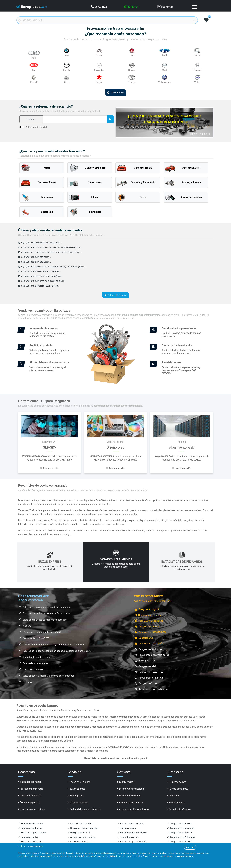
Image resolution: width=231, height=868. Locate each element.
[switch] (22, 127)
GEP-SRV (49, 447)
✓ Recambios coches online (132, 833)
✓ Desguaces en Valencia (180, 828)
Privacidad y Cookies (179, 809)
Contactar (173, 796)
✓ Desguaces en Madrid (180, 842)
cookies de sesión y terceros (71, 853)
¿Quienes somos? (177, 782)
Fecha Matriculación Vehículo (84, 809)
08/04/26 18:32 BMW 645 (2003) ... (36, 257)
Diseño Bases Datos (129, 796)
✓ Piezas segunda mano (130, 824)
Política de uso (176, 803)
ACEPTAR (190, 847)
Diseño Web (115, 447)
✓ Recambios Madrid (29, 842)
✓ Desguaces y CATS (79, 833)
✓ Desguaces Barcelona (180, 824)
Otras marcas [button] (116, 93)
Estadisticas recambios (31, 809)
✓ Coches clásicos (127, 828)
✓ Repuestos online (29, 837)
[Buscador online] (107, 20)
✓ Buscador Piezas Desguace (83, 828)
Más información (49, 468)
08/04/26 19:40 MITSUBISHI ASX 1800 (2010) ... (42, 243)
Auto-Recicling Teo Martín (151, 689)
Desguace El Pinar (147, 626)
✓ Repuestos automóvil (31, 828)
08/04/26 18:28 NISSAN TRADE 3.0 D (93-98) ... (42, 271)
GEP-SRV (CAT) (126, 782)
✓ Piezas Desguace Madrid (132, 842)
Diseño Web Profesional (131, 789)
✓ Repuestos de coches (31, 824)
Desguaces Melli (146, 666)
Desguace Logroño (147, 609)
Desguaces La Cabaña (149, 644)
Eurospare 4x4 (145, 661)
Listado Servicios (78, 803)
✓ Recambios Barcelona (81, 824)
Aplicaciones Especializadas (133, 809)
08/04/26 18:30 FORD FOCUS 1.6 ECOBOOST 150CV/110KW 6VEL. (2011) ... (56, 267)
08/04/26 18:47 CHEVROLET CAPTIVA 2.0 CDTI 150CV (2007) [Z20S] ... (53, 252)
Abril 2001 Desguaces (149, 621)
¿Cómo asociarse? (178, 789)
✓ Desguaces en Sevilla (179, 833)
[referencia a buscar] (75, 119)
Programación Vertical (130, 803)
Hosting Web (75, 796)
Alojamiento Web (182, 447)
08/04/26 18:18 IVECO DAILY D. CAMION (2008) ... (43, 276)
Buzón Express (76, 789)
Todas (31, 119)
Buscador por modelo (31, 789)
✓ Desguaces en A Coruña (181, 837)
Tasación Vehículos (79, 782)
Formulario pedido (29, 802)
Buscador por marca (30, 782)
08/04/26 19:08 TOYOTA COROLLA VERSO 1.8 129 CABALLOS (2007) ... (54, 247)
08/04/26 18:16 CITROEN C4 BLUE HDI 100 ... (41, 286)
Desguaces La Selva (148, 615)
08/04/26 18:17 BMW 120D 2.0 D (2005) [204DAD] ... (44, 281)
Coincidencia (36, 127)
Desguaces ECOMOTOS (150, 632)
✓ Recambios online (128, 837)
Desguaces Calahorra (149, 672)
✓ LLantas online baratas (81, 842)
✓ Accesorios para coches (82, 837)
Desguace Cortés (146, 683)
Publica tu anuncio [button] (115, 295)
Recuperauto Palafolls (149, 678)
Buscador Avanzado (30, 795)
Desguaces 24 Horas (148, 649)
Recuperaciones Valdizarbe (152, 655)
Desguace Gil (144, 638)
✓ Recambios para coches (32, 833)
